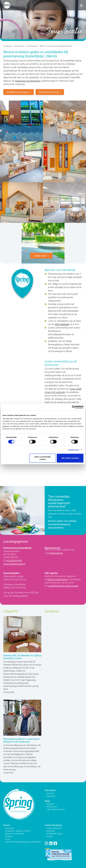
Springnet (50, 804)
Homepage (7, 46)
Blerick (42, 46)
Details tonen (74, 450)
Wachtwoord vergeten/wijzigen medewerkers (23, 842)
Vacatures (50, 793)
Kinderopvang (19, 46)
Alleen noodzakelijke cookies (43, 458)
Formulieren (10, 828)
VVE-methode (62, 324)
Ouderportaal (52, 807)
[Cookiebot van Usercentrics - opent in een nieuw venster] (74, 407)
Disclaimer (9, 836)
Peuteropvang (32, 46)
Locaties (50, 836)
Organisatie (51, 796)
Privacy (8, 839)
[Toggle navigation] (81, 5)
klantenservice (56, 553)
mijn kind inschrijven (49, 92)
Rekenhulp (51, 831)
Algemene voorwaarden (14, 833)
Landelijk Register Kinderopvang (63, 586)
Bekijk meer (40, 256)
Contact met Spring (54, 828)
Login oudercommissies (56, 809)
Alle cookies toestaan (70, 458)
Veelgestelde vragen (54, 833)
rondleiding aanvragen (18, 92)
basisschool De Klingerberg (28, 81)
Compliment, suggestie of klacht (18, 831)
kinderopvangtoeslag (57, 579)
